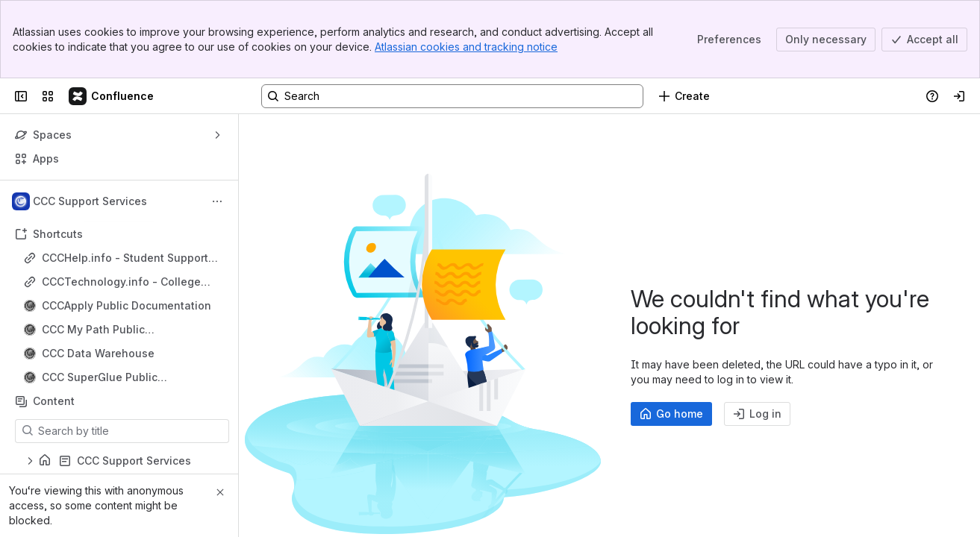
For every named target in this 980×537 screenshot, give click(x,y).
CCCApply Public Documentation (127, 305)
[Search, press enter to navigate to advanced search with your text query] (452, 96)
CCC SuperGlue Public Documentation (100, 378)
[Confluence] (112, 96)
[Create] (684, 96)
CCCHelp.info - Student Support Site (125, 258)
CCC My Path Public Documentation (93, 330)
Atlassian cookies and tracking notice (466, 47)
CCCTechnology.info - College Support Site (121, 282)
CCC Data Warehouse (98, 353)
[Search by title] (131, 431)
